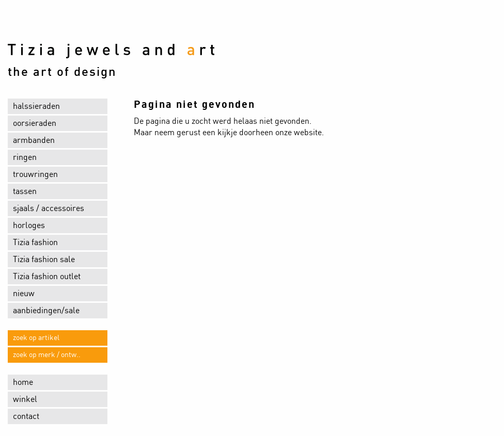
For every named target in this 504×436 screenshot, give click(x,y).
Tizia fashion (35, 243)
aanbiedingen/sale (46, 311)
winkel (25, 399)
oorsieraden (35, 123)
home (23, 382)
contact (26, 416)
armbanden (34, 140)
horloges (29, 225)
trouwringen (35, 174)
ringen (25, 157)
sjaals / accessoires (49, 208)
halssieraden (36, 106)
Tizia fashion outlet (47, 277)
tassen (25, 191)
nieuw (24, 294)
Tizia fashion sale (44, 260)
